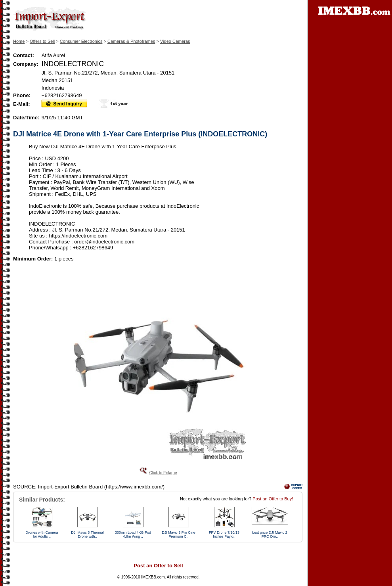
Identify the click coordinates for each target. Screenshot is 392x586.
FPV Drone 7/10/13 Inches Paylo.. (224, 534)
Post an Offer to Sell (158, 566)
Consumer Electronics (81, 41)
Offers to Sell (42, 41)
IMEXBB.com (153, 577)
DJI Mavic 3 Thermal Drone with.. (87, 534)
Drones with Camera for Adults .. (42, 534)
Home (19, 41)
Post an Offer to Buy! (273, 499)
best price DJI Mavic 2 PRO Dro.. (270, 534)
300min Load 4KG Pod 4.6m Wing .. (133, 534)
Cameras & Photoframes (131, 41)
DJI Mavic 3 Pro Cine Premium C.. (179, 534)
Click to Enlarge (163, 473)
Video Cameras (175, 41)
